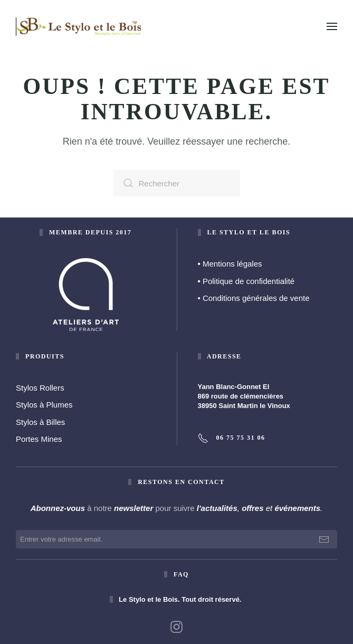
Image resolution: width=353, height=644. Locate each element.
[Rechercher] (177, 183)
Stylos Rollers (40, 388)
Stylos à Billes (40, 422)
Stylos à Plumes (44, 405)
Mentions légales (230, 264)
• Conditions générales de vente (254, 298)
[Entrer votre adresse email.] (176, 539)
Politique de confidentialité (246, 281)
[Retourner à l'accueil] (79, 26)
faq (181, 574)
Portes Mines (39, 439)
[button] (332, 26)
